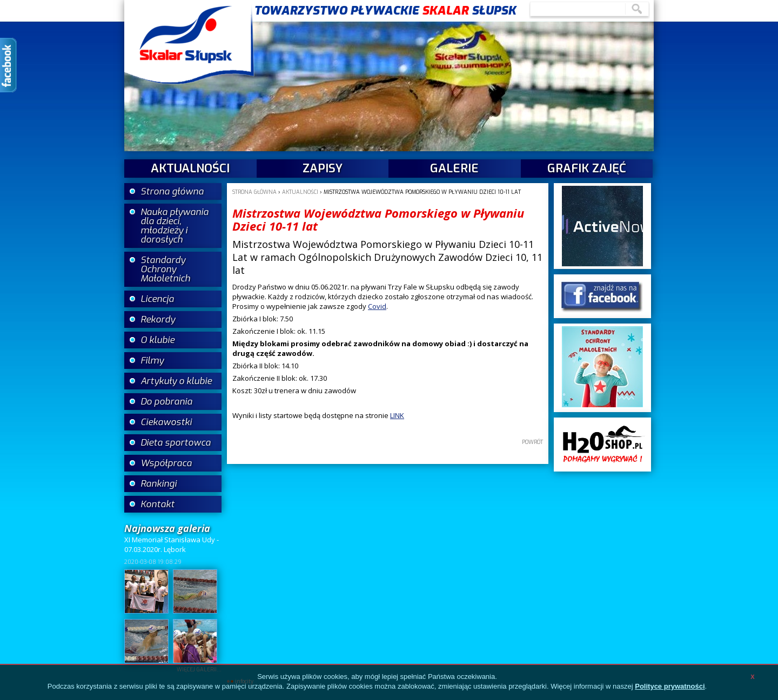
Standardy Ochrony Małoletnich (165, 269)
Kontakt (157, 504)
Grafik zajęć (587, 168)
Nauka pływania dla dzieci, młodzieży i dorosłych (175, 226)
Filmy (152, 361)
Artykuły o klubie (176, 381)
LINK (397, 415)
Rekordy (158, 319)
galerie (454, 168)
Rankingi (159, 484)
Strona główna (172, 191)
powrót (532, 442)
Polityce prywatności (670, 686)
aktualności (190, 168)
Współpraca (166, 463)
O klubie (157, 340)
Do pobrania (166, 402)
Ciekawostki (166, 422)
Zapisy (323, 168)
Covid (377, 306)
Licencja (157, 299)
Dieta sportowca (176, 443)
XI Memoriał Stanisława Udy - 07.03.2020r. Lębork (172, 544)
